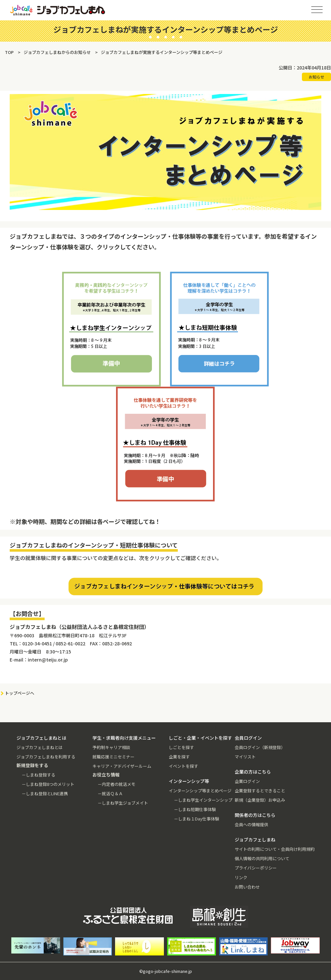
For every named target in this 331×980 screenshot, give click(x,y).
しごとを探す (181, 747)
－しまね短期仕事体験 (195, 809)
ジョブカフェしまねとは (40, 747)
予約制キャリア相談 (111, 747)
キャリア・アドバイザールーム (122, 766)
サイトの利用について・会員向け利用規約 (275, 849)
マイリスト (245, 757)
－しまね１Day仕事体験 (197, 819)
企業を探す (179, 757)
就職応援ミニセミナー (113, 757)
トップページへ (20, 693)
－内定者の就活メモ (117, 784)
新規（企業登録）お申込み (260, 800)
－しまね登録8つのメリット (48, 784)
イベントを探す (183, 766)
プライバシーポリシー (256, 868)
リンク (241, 877)
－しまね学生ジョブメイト (123, 803)
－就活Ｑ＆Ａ (110, 793)
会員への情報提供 (251, 824)
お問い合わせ (247, 887)
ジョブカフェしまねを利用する (46, 757)
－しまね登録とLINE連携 (45, 793)
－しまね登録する (38, 775)
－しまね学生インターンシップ (203, 800)
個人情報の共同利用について (262, 858)
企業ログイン (247, 781)
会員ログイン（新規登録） (260, 747)
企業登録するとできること (260, 791)
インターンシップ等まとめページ (200, 791)
